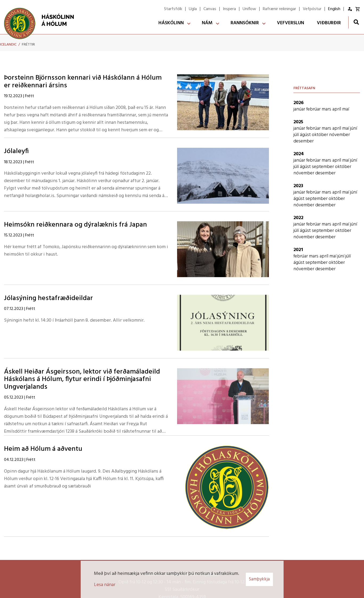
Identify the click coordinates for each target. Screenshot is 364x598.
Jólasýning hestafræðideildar (48, 298)
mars (327, 109)
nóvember (340, 135)
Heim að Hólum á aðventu (43, 449)
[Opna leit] (356, 22)
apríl (337, 109)
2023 (298, 186)
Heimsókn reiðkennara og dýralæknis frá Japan (75, 225)
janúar (300, 109)
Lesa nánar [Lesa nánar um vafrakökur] (105, 585)
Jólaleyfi (16, 151)
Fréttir (28, 45)
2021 (298, 250)
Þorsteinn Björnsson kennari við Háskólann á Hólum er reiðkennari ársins (83, 82)
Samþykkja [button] (259, 579)
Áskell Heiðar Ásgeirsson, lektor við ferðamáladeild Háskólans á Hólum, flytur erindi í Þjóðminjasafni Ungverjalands (82, 379)
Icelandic (8, 45)
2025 (298, 122)
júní (354, 128)
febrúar (314, 109)
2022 (298, 218)
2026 (298, 103)
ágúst (306, 135)
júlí (297, 135)
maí (346, 109)
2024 (299, 154)
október (320, 135)
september (323, 167)
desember (304, 141)
